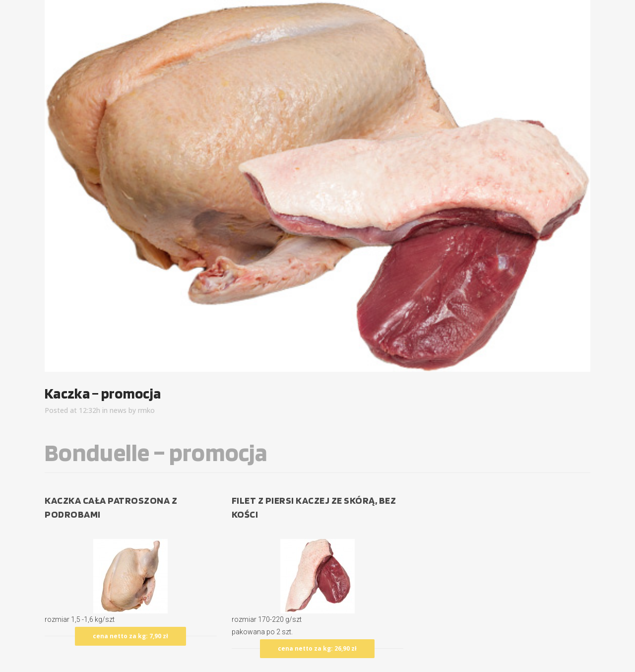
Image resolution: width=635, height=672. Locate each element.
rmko (146, 410)
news (118, 410)
